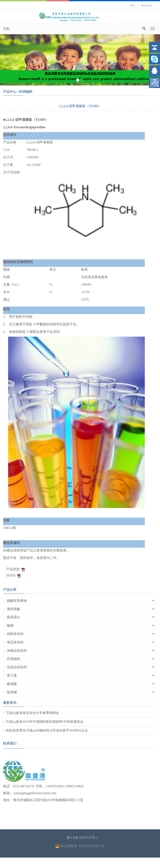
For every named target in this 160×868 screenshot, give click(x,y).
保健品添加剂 (17, 651)
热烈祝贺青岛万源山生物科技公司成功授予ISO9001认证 (47, 730)
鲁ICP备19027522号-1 (82, 838)
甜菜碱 (12, 692)
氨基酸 (12, 684)
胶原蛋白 (14, 617)
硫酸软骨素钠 (17, 601)
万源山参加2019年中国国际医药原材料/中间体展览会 (45, 722)
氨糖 (10, 626)
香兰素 (12, 675)
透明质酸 (14, 609)
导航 (6, 29)
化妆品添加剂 (17, 667)
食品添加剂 (15, 642)
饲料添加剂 (15, 634)
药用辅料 (14, 659)
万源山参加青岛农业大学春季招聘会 (32, 713)
